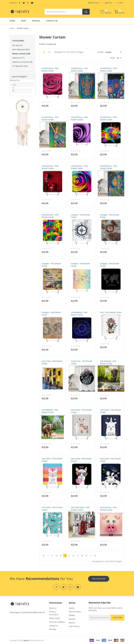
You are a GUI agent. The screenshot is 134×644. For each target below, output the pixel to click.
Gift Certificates (75, 612)
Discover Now (99, 579)
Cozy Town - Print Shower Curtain (52, 362)
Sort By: (100, 52)
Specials (72, 619)
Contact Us (54, 626)
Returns (72, 623)
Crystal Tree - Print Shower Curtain (81, 362)
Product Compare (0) (48, 44)
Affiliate (72, 615)
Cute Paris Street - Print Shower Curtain (80, 509)
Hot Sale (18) (17, 45)
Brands (72, 608)
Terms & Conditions (57, 622)
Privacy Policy (54, 618)
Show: (113, 58)
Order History (74, 626)
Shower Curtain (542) (21, 54)
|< (44, 555)
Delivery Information (54, 613)
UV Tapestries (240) (20, 66)
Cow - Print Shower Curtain (111, 312)
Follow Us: (13, 3)
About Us (53, 608)
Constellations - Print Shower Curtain (79, 314)
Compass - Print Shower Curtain (80, 216)
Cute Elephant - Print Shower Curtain (108, 362)
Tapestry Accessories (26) (22, 62)
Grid (44, 52)
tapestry (26, 640)
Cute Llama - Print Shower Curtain (81, 411)
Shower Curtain (23, 28)
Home (12, 28)
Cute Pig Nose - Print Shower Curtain (108, 509)
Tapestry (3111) (18, 58)
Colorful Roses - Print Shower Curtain (50, 70)
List (49, 52)
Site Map (53, 629)
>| (95, 555)
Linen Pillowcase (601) (21, 49)
